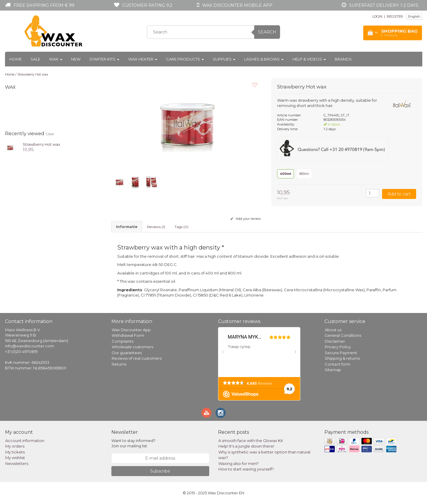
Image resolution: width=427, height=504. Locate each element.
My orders (15, 446)
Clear (50, 134)
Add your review (246, 219)
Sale (35, 59)
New (76, 59)
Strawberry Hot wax (33, 74)
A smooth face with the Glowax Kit (251, 441)
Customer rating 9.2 (147, 5)
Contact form (338, 364)
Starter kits (104, 59)
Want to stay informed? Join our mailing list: (133, 443)
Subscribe (160, 471)
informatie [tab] (127, 227)
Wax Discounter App (131, 330)
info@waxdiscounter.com (30, 346)
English (414, 16)
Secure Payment (341, 353)
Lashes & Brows (264, 59)
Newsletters (17, 463)
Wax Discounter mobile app (237, 5)
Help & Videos (309, 59)
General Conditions (343, 335)
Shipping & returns (342, 358)
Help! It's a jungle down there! (246, 446)
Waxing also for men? (238, 463)
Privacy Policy (338, 347)
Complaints (123, 341)
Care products (185, 59)
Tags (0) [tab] (181, 227)
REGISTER (395, 16)
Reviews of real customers (137, 358)
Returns (119, 364)
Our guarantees (127, 353)
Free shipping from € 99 (44, 5)
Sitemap (333, 370)
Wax (56, 59)
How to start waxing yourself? (246, 469)
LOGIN (377, 16)
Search (267, 32)
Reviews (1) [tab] (156, 227)
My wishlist (15, 458)
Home (16, 59)
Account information (25, 441)
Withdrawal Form (128, 335)
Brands (343, 59)
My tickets (15, 452)
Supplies (224, 59)
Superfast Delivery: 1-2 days (384, 5)
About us (333, 330)
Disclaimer (335, 341)
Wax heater (143, 59)
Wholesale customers (132, 347)
